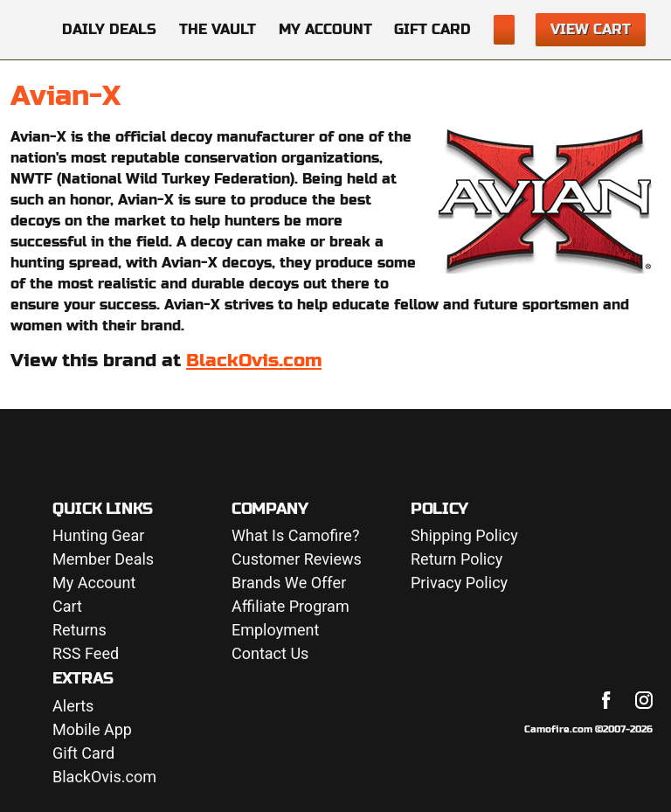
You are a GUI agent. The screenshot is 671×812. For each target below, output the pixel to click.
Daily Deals (109, 29)
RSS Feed (86, 654)
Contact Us (270, 654)
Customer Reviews (297, 560)
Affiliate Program (291, 607)
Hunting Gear (98, 536)
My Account (325, 29)
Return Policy (457, 560)
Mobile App (92, 730)
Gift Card (432, 29)
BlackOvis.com (254, 360)
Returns (80, 631)
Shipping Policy (464, 536)
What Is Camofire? (295, 536)
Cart (67, 607)
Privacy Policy (459, 583)
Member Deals (103, 560)
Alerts (73, 707)
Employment (275, 631)
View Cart (591, 29)
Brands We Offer (289, 583)
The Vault (218, 29)
